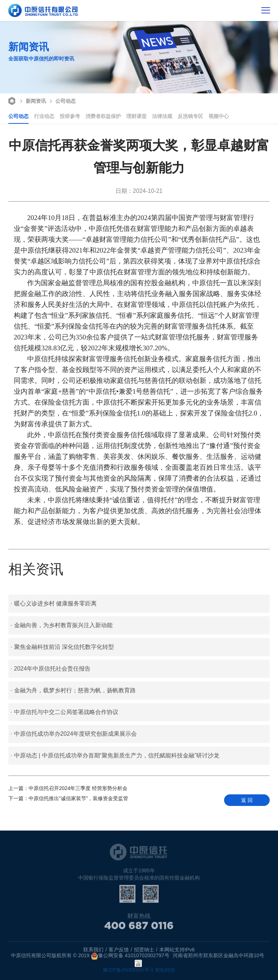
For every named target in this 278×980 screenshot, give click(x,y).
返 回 (247, 800)
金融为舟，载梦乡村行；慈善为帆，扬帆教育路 (73, 690)
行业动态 (44, 116)
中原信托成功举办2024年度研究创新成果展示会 (74, 734)
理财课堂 (136, 116)
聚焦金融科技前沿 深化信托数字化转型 (62, 647)
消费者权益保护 (103, 116)
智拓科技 (165, 970)
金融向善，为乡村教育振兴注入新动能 (61, 625)
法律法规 (162, 116)
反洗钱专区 (190, 116)
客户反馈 (119, 950)
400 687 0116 (139, 929)
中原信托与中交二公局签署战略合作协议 (64, 712)
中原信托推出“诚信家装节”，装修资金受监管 (68, 798)
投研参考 (70, 116)
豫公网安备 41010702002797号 (130, 956)
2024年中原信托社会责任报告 (50, 669)
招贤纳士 (144, 950)
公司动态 (62, 100)
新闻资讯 (32, 100)
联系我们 (93, 950)
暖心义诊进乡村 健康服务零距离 (54, 604)
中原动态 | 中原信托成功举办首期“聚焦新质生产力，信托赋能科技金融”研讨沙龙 (115, 756)
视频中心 (219, 116)
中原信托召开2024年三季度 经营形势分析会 (68, 788)
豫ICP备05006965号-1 (128, 970)
